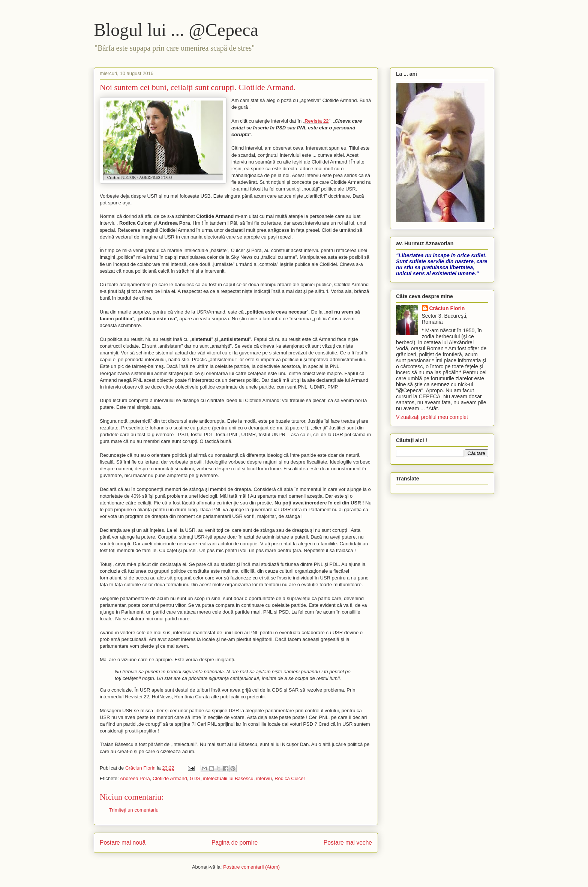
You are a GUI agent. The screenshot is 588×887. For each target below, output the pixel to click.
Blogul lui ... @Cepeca (176, 30)
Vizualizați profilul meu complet (432, 417)
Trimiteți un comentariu (134, 810)
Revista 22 (316, 121)
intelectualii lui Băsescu (228, 778)
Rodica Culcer (290, 778)
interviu (264, 778)
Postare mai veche (348, 843)
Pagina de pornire (235, 843)
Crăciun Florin (447, 308)
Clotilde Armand (170, 778)
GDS (195, 778)
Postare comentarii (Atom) (251, 867)
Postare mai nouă (123, 843)
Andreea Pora (135, 778)
